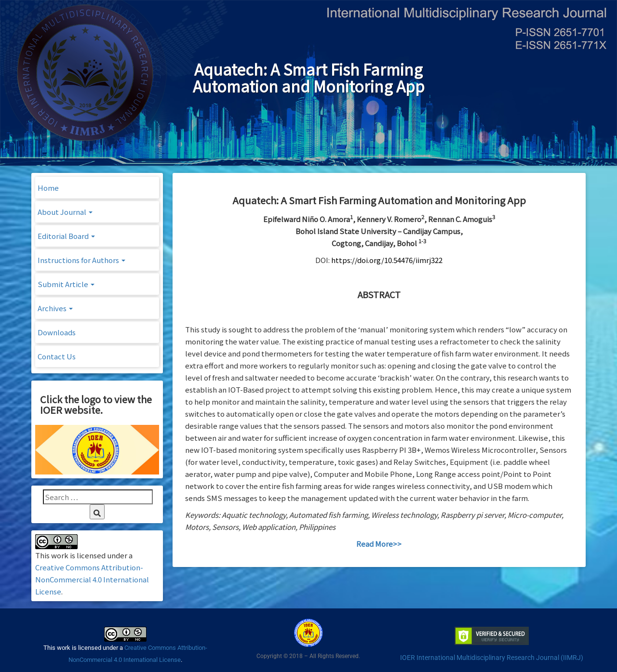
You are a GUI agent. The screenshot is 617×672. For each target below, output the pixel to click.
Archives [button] (55, 308)
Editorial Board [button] (66, 236)
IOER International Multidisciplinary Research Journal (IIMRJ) (492, 658)
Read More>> (379, 544)
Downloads (57, 332)
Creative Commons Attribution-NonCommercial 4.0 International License (92, 579)
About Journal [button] (65, 212)
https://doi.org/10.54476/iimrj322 (387, 260)
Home (48, 188)
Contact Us (57, 356)
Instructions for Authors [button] (81, 260)
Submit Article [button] (66, 284)
